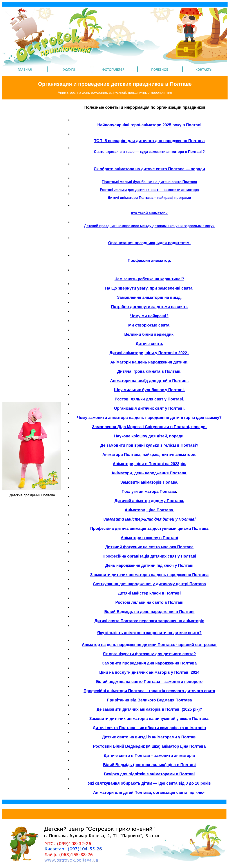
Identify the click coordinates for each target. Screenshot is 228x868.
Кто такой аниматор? (149, 213)
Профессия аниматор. (149, 261)
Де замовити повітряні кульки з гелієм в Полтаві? (149, 445)
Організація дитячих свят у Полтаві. (149, 408)
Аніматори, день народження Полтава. (149, 473)
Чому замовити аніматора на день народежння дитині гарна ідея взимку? (149, 418)
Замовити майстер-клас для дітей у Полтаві (149, 519)
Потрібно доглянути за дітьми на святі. (149, 307)
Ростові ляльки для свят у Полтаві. (149, 399)
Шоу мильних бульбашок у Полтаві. (149, 390)
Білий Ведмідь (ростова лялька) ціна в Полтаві (149, 765)
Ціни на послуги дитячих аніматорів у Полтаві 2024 (149, 672)
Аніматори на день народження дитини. (149, 362)
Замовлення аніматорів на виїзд (149, 297)
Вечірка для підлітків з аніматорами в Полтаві (149, 774)
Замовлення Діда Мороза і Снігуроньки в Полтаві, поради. (149, 427)
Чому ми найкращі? (149, 316)
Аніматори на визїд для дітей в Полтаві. (149, 381)
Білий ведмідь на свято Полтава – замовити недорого (149, 682)
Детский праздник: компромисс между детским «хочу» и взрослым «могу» (149, 226)
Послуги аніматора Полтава (149, 492)
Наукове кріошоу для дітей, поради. (149, 436)
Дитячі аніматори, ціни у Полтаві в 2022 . (149, 353)
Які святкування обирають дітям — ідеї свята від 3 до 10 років (149, 783)
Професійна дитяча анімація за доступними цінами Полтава (149, 529)
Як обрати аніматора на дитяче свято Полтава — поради (149, 169)
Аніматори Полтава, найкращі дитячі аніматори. (149, 455)
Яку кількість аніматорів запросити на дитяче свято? (149, 633)
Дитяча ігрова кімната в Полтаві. (149, 371)
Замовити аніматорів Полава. (149, 482)
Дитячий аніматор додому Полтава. (149, 501)
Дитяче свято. (149, 344)
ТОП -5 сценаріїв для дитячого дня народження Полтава (149, 141)
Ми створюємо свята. (149, 325)
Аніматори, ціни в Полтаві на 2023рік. (149, 464)
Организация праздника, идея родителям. (149, 243)
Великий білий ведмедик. (149, 334)
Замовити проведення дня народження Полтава (149, 663)
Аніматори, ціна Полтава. (149, 510)
